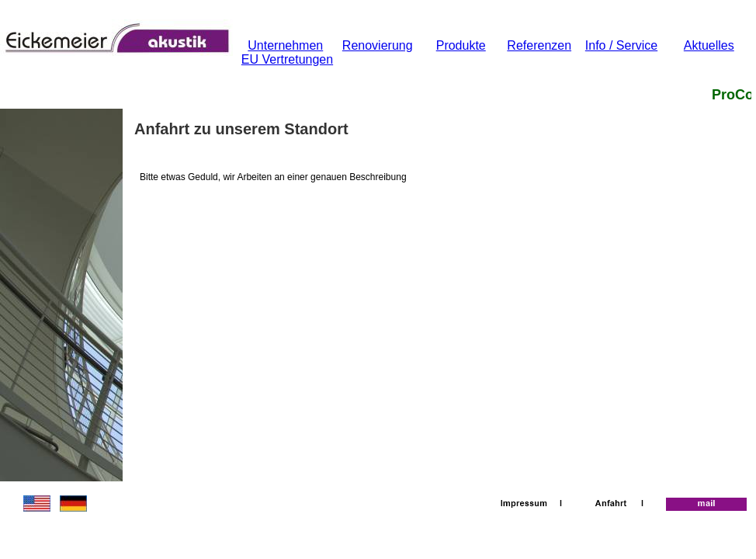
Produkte (461, 45)
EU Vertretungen (287, 59)
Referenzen (539, 45)
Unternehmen (285, 45)
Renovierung (378, 45)
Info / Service (621, 45)
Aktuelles (709, 45)
